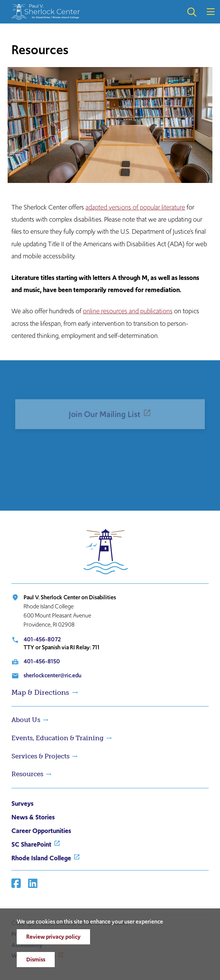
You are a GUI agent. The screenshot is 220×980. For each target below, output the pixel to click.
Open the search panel (192, 12)
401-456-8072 (42, 639)
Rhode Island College (41, 858)
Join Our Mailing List (105, 423)
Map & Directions (40, 692)
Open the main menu (211, 12)
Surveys (22, 803)
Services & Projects (40, 756)
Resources (27, 774)
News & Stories (33, 817)
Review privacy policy (53, 937)
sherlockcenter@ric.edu (52, 675)
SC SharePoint (31, 844)
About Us (26, 720)
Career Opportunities (41, 831)
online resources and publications (128, 311)
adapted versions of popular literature (135, 207)
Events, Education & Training (58, 738)
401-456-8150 (42, 661)
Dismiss (36, 959)
